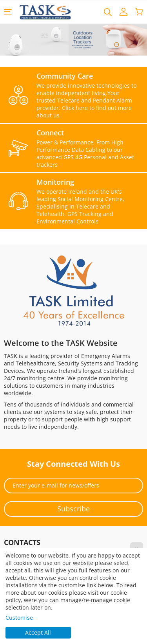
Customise (19, 618)
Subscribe (73, 509)
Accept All (38, 632)
